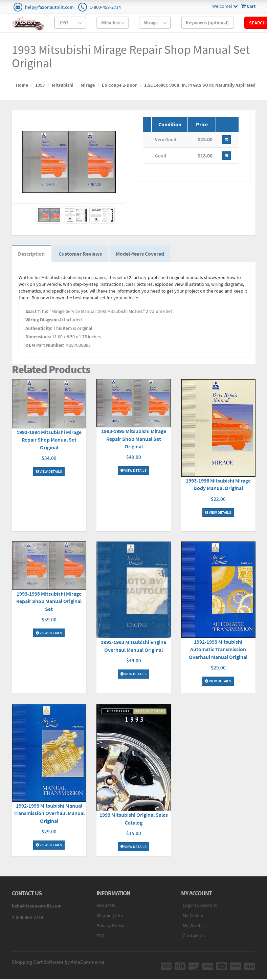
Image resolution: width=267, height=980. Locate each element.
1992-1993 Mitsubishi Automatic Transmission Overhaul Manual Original (218, 650)
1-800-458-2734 (105, 7)
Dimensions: (38, 338)
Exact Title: (37, 313)
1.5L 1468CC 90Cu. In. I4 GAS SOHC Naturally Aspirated (200, 85)
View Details (49, 472)
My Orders (193, 916)
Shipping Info (110, 916)
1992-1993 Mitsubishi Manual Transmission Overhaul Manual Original (49, 814)
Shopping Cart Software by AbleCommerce (58, 963)
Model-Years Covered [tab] (143, 255)
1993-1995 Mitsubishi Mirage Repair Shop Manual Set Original (134, 440)
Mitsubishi (63, 85)
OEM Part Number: (45, 346)
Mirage (88, 85)
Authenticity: (39, 329)
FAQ (100, 937)
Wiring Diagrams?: (44, 321)
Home (22, 85)
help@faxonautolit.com (49, 7)
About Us (106, 906)
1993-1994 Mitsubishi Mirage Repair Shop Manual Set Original (49, 441)
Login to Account (200, 906)
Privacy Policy (110, 926)
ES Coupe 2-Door (119, 85)
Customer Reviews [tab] (82, 255)
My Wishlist (194, 926)
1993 (40, 85)
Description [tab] (32, 255)
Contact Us (194, 937)
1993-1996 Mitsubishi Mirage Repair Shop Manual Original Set (49, 602)
